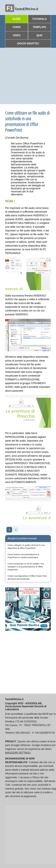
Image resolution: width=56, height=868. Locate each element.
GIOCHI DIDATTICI (28, 44)
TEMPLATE (39, 27)
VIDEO (17, 35)
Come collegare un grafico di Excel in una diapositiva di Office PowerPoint (26, 547)
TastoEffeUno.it (22, 9)
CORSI (17, 27)
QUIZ (39, 35)
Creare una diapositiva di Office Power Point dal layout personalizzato (27, 577)
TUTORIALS (39, 19)
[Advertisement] (27, 76)
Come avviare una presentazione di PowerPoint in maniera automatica (23, 556)
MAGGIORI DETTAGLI (18, 753)
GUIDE (17, 19)
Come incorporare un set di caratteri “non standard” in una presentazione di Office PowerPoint (26, 567)
